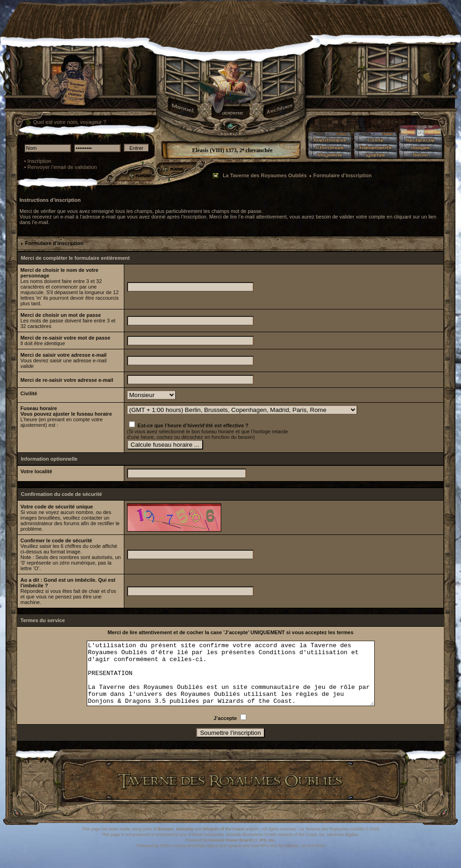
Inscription (39, 161)
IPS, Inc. (267, 853)
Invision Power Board (230, 853)
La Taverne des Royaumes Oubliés (265, 175)
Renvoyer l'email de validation (62, 167)
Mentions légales (343, 847)
